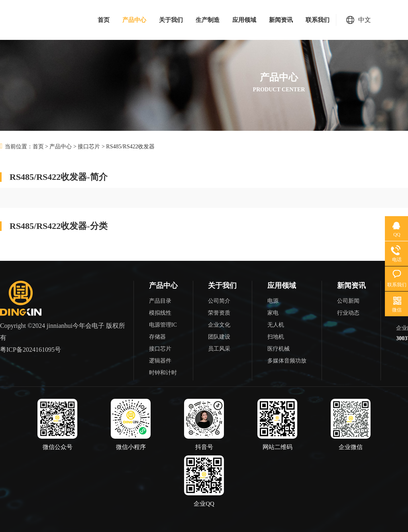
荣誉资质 (219, 313)
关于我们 (171, 20)
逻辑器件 (160, 361)
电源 (273, 301)
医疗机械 (279, 349)
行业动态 (348, 313)
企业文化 (219, 325)
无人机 (276, 325)
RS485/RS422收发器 (130, 147)
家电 (273, 313)
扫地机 (276, 337)
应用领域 (244, 20)
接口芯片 (89, 147)
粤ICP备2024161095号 (30, 350)
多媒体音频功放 (287, 361)
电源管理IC (163, 325)
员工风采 (219, 349)
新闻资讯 (281, 20)
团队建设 (219, 337)
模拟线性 (160, 313)
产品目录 (160, 301)
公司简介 (219, 301)
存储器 (157, 337)
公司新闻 (348, 301)
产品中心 (134, 20)
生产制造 (208, 20)
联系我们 (318, 20)
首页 (104, 20)
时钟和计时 (163, 373)
